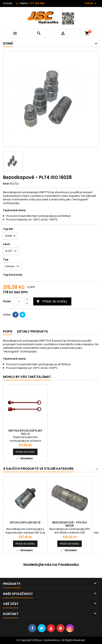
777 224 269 (37, 3)
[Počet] (19, 301)
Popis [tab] (8, 331)
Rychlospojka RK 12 (25, 522)
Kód (6, 184)
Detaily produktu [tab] (33, 331)
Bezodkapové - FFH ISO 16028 (70, 524)
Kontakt (8, 3)
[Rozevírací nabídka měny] (91, 3)
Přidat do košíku (52, 301)
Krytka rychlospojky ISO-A (25, 432)
